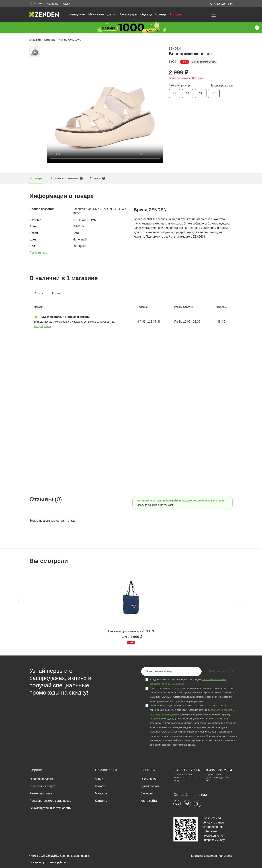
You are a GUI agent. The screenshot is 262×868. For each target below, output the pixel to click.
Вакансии (147, 793)
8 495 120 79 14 (221, 4)
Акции (66, 4)
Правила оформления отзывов (155, 505)
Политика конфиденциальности (211, 856)
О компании (149, 779)
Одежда (146, 14)
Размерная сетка (41, 793)
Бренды (161, 14)
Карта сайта (149, 801)
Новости (101, 786)
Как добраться (42, 326)
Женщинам (77, 14)
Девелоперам (150, 786)
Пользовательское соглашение (50, 801)
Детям (112, 14)
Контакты (101, 801)
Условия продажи (41, 779)
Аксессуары (129, 14)
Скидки (175, 14)
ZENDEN (175, 49)
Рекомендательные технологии (50, 808)
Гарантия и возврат (42, 786)
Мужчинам (96, 14)
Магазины (53, 4)
